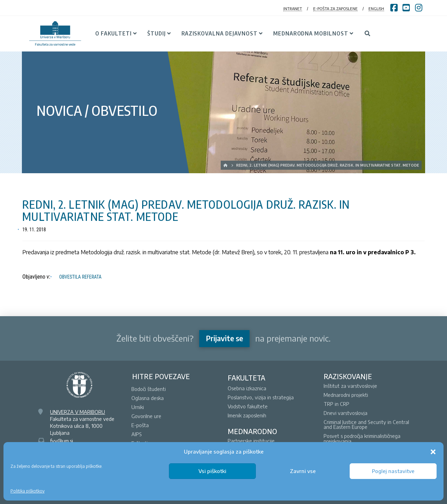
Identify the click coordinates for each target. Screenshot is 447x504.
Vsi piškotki (212, 471)
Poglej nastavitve (393, 471)
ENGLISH (376, 9)
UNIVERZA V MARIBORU (78, 412)
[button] (433, 452)
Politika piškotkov (27, 491)
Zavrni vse (303, 471)
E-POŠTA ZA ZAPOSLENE (335, 9)
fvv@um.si (62, 441)
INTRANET (293, 9)
